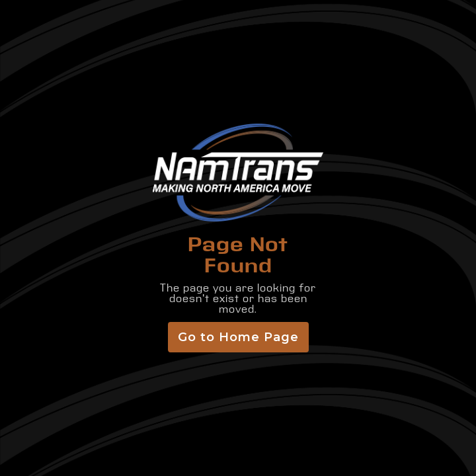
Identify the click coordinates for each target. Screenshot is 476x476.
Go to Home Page (238, 337)
